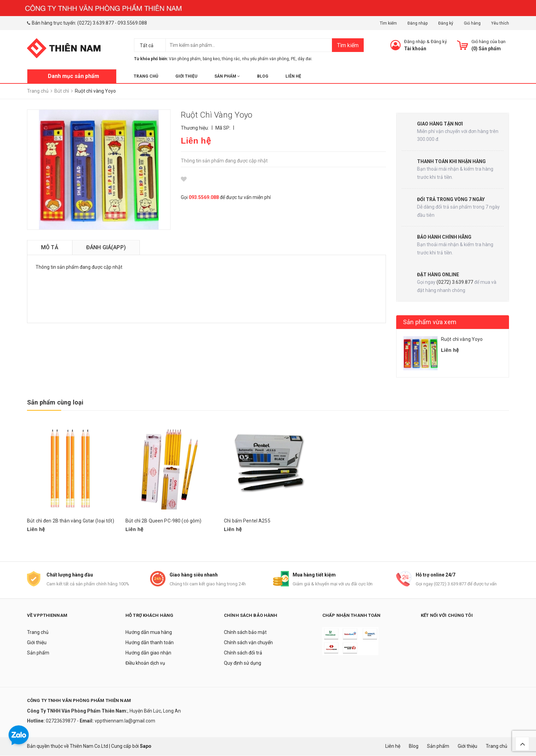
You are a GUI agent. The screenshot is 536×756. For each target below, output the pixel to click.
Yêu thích (500, 23)
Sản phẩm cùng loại (55, 402)
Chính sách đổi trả (243, 653)
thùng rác (231, 59)
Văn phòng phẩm (185, 59)
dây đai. (305, 59)
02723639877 (61, 721)
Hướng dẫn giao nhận (148, 653)
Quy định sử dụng (243, 664)
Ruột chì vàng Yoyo (462, 339)
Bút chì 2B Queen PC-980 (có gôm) (163, 521)
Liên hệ (293, 76)
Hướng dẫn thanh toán (150, 643)
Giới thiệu (186, 76)
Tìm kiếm (388, 23)
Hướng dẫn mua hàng (149, 633)
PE (293, 59)
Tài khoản (415, 49)
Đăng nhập (418, 23)
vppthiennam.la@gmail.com (125, 721)
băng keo (211, 59)
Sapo (146, 746)
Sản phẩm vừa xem (430, 322)
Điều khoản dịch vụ (145, 664)
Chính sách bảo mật (245, 633)
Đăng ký (446, 23)
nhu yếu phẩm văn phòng (265, 59)
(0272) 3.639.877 (96, 23)
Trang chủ (146, 76)
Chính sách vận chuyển (248, 643)
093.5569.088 (132, 23)
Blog (263, 76)
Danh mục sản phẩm (73, 76)
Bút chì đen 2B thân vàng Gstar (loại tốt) (71, 521)
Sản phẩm (227, 76)
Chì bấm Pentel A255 (247, 521)
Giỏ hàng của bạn (488, 42)
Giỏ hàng (472, 23)
